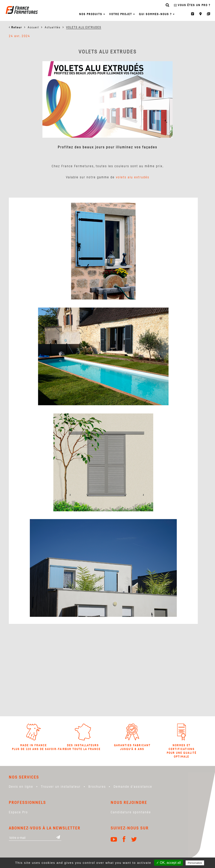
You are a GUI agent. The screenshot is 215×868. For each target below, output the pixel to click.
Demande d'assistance (133, 787)
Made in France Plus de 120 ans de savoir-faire (33, 737)
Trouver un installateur (61, 787)
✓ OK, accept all (168, 863)
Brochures (97, 787)
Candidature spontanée (131, 812)
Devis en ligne (21, 787)
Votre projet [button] (122, 14)
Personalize (195, 863)
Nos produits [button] (92, 14)
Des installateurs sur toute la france (83, 737)
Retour (17, 27)
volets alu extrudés (133, 177)
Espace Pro (18, 812)
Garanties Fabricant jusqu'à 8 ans (132, 737)
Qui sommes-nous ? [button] (157, 14)
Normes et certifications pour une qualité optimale (182, 741)
